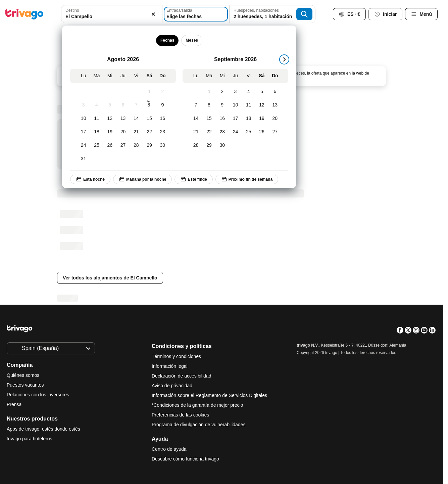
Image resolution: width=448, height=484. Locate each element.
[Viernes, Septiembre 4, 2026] (248, 92)
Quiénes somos (23, 375)
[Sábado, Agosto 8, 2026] (149, 105)
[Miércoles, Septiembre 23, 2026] (222, 132)
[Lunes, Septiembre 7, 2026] (196, 105)
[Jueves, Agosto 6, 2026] (123, 105)
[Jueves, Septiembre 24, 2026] (235, 132)
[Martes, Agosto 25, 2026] (96, 145)
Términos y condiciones (176, 356)
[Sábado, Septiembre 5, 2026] (262, 92)
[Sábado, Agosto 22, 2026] (149, 132)
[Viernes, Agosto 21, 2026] (136, 132)
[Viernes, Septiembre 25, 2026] (248, 132)
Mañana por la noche (142, 179)
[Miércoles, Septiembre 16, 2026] (222, 119)
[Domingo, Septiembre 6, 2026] (275, 92)
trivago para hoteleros (29, 439)
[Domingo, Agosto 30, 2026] (163, 145)
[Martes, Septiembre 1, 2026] (209, 92)
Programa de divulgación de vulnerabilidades (198, 425)
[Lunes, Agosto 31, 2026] (83, 159)
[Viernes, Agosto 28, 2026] (136, 145)
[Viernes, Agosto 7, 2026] (136, 105)
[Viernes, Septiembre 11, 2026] (248, 105)
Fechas (167, 40)
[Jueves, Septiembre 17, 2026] (235, 119)
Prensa (14, 404)
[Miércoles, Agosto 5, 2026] (110, 105)
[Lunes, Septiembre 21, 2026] (196, 132)
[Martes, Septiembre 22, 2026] (209, 132)
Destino (72, 10)
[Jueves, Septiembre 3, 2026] (235, 92)
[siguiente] (284, 59)
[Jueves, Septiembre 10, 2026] (235, 105)
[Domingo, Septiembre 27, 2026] (275, 132)
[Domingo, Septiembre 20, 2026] (275, 119)
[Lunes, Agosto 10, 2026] (83, 119)
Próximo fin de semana (247, 179)
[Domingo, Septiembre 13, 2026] (275, 105)
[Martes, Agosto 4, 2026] (96, 105)
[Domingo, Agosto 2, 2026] (163, 92)
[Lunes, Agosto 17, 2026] (83, 132)
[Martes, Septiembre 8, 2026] (209, 105)
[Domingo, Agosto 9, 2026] (163, 105)
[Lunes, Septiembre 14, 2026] (196, 119)
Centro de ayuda (169, 449)
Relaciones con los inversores (38, 395)
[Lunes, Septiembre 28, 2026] (196, 145)
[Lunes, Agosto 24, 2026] (83, 145)
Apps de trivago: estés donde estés (43, 429)
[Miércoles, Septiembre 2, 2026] (222, 92)
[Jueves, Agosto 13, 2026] (123, 119)
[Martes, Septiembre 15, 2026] (209, 119)
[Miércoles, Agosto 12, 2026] (110, 119)
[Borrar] (153, 14)
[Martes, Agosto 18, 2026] (96, 132)
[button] (112, 14)
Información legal (170, 366)
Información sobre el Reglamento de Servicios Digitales (209, 395)
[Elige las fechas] (196, 14)
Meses (192, 40)
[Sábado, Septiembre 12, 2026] (262, 105)
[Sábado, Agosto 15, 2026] (149, 119)
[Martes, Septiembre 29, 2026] (209, 145)
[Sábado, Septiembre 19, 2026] (262, 119)
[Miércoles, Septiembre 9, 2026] (222, 105)
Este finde (193, 179)
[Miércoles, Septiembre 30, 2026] (222, 145)
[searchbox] (112, 17)
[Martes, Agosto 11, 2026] (96, 119)
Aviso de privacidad (172, 386)
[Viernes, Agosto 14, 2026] (136, 119)
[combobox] (112, 14)
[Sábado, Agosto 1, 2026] (149, 92)
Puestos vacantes (25, 385)
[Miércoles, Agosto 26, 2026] (110, 145)
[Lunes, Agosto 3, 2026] (83, 105)
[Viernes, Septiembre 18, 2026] (248, 119)
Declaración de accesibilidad (181, 376)
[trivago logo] (24, 14)
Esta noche (90, 179)
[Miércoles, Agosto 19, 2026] (110, 132)
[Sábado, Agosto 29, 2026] (149, 145)
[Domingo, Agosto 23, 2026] (163, 132)
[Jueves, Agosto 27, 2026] (123, 145)
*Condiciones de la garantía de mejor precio (197, 405)
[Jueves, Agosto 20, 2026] (123, 132)
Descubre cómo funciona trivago (185, 459)
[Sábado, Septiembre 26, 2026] (262, 132)
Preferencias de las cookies (181, 415)
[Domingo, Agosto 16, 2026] (163, 119)
